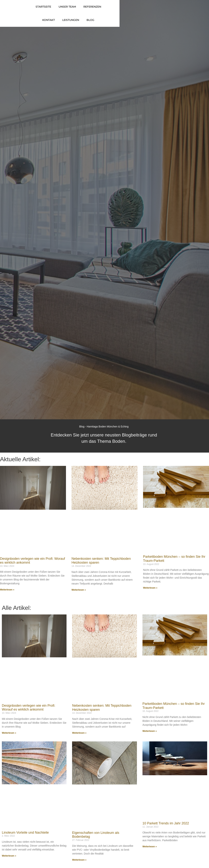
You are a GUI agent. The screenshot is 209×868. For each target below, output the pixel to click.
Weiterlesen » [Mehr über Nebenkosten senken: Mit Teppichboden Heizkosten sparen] (79, 595)
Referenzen (114, 10)
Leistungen (158, 10)
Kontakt (136, 10)
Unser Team (89, 10)
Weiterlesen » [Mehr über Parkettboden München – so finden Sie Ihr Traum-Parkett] (150, 593)
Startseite (65, 10)
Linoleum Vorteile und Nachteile (25, 838)
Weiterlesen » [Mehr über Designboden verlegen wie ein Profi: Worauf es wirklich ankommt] (7, 595)
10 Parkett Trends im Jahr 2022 (166, 828)
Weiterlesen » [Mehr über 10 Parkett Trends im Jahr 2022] (150, 852)
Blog (178, 10)
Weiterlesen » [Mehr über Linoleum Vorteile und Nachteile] (9, 861)
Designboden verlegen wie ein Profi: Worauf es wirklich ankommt (29, 713)
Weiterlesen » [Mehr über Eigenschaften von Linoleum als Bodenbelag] (79, 865)
